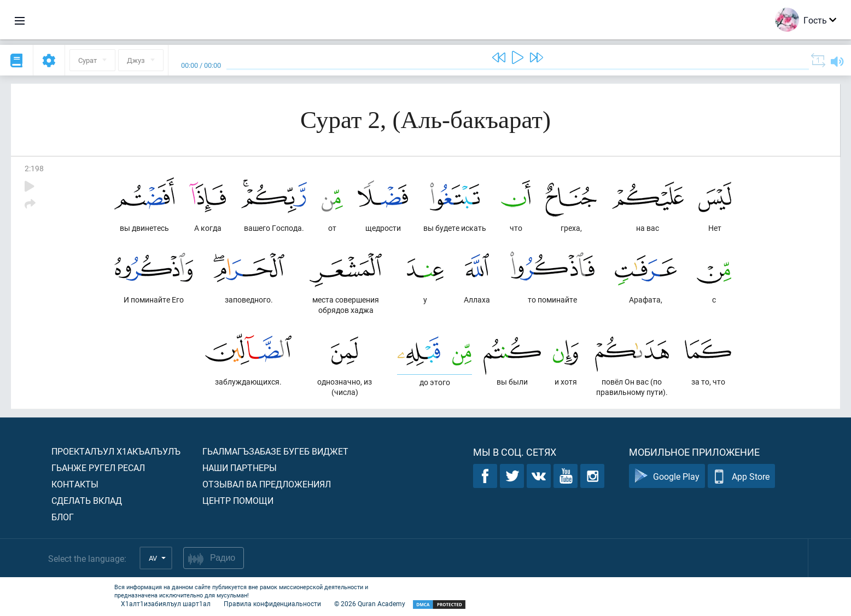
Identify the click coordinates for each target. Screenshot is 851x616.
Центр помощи (238, 500)
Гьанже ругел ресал (98, 467)
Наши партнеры (240, 467)
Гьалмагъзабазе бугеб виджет (275, 451)
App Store (741, 476)
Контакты (75, 484)
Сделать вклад (87, 500)
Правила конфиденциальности (272, 603)
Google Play (667, 476)
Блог (63, 517)
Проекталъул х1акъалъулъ (116, 451)
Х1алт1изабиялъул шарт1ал (166, 603)
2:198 (34, 168)
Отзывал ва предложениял (267, 484)
